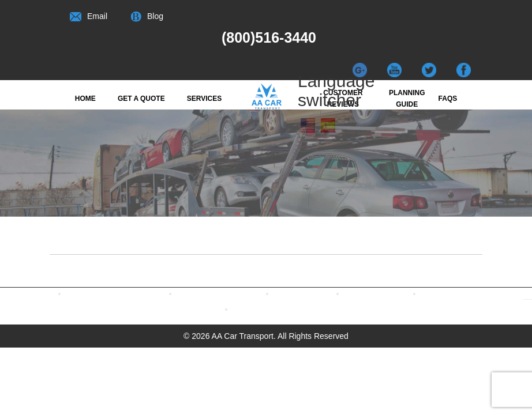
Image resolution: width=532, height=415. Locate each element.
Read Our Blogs (322, 293)
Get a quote (141, 99)
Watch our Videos (396, 293)
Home (85, 99)
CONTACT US (278, 309)
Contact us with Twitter (239, 293)
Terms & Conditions (476, 293)
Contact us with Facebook (134, 293)
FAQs (448, 99)
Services (204, 99)
